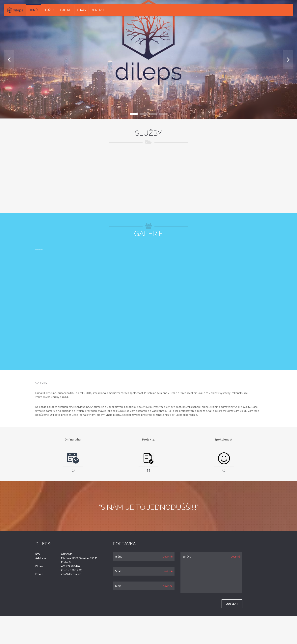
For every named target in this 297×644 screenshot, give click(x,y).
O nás (81, 10)
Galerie (66, 10)
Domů (33, 10)
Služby (49, 10)
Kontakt (98, 10)
